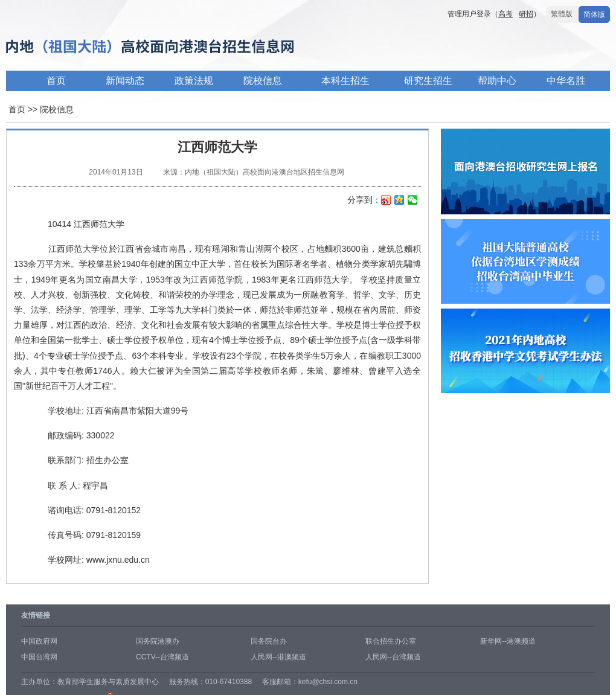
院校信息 (263, 81)
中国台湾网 (39, 657)
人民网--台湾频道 (393, 657)
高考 (505, 14)
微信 (413, 201)
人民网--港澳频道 (278, 657)
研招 (526, 14)
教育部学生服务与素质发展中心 (108, 682)
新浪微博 (386, 201)
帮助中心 (497, 81)
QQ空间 (399, 201)
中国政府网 (39, 641)
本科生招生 (345, 81)
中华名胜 (566, 81)
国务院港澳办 (158, 641)
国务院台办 (269, 641)
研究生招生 (428, 81)
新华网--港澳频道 (508, 641)
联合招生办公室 (391, 641)
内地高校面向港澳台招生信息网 (187, 47)
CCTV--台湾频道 (162, 657)
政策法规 (194, 81)
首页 (56, 81)
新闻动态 (125, 81)
